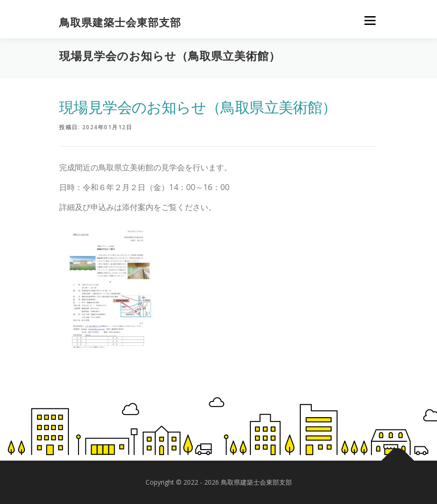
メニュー (370, 21)
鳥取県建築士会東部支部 (120, 22)
